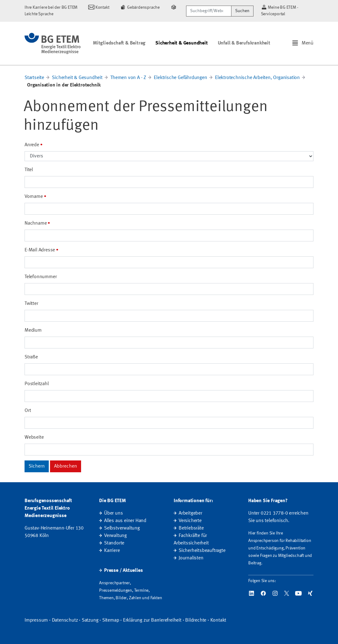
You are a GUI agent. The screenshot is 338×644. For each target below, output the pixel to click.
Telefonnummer (41, 277)
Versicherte (190, 521)
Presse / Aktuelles (123, 571)
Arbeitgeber (190, 513)
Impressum (36, 620)
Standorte (114, 543)
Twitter (31, 304)
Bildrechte (196, 620)
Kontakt (218, 620)
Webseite (34, 437)
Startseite (34, 78)
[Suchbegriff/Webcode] (209, 11)
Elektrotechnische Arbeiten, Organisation (257, 78)
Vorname (34, 197)
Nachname (36, 223)
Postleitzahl (37, 384)
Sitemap (111, 620)
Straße (31, 357)
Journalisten (191, 558)
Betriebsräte (191, 528)
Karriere (112, 551)
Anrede (32, 145)
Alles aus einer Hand (125, 521)
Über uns (113, 513)
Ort (28, 411)
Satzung (90, 620)
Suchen (242, 11)
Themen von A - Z (128, 78)
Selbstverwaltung (122, 528)
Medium (33, 330)
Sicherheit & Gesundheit (181, 43)
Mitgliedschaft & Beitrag (119, 43)
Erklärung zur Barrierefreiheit (152, 620)
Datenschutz (65, 620)
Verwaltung (115, 536)
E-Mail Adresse (40, 250)
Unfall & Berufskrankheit (244, 43)
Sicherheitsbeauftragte (202, 551)
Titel (29, 170)
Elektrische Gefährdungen (180, 78)
